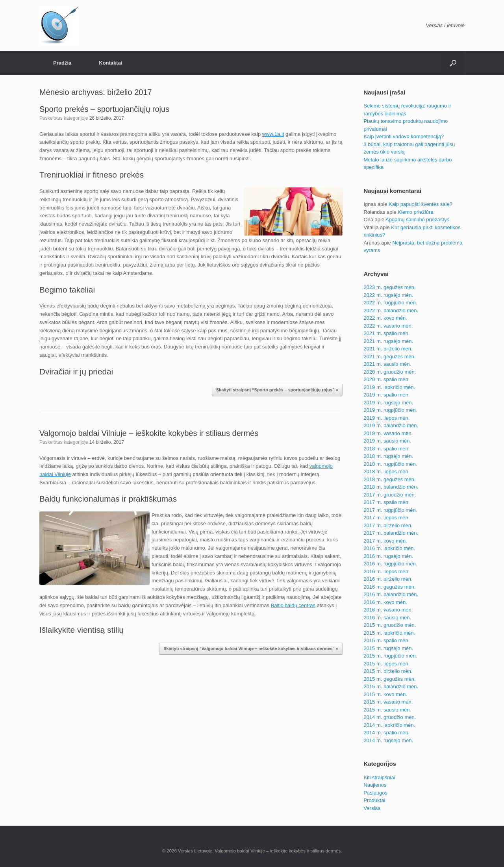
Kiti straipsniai (379, 777)
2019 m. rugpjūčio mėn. (390, 410)
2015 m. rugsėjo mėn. (388, 648)
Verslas (372, 808)
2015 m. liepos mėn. (386, 664)
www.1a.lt (273, 134)
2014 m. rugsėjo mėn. (388, 740)
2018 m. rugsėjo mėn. (388, 456)
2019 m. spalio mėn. (386, 395)
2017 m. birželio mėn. (388, 525)
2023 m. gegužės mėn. (389, 287)
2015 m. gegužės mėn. (389, 679)
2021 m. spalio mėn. (386, 333)
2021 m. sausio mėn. (387, 364)
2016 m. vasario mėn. (388, 610)
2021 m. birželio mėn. (388, 349)
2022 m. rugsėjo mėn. (388, 295)
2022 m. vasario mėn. (388, 326)
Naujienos (375, 785)
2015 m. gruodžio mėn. (390, 625)
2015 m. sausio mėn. (387, 710)
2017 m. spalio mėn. (386, 502)
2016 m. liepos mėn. (386, 572)
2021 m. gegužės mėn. (389, 357)
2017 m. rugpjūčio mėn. (390, 510)
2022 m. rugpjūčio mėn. (390, 303)
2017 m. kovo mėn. (385, 541)
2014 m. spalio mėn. (386, 733)
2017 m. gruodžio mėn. (390, 495)
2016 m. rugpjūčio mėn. (390, 564)
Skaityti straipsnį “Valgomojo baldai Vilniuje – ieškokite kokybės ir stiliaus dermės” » (251, 648)
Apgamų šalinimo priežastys (417, 220)
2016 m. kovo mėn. (385, 602)
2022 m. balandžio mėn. (391, 310)
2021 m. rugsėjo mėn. (388, 341)
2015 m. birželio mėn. (388, 671)
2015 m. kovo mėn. (385, 694)
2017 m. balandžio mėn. (391, 533)
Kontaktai (110, 63)
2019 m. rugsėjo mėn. (388, 403)
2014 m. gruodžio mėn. (390, 717)
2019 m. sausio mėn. (387, 441)
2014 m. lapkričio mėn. (389, 725)
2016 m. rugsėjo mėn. (388, 556)
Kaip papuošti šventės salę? (421, 204)
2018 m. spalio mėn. (386, 449)
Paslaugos (375, 793)
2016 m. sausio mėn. (387, 618)
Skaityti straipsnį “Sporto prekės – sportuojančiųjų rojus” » (277, 390)
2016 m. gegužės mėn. (389, 587)
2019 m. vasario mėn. (388, 433)
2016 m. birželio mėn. (388, 579)
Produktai (374, 800)
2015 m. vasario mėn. (388, 702)
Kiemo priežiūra (415, 212)
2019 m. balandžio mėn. (391, 425)
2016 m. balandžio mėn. (391, 594)
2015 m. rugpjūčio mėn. (390, 656)
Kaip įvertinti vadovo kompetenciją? (404, 136)
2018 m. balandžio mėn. (391, 487)
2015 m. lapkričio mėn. (389, 633)
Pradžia (62, 63)
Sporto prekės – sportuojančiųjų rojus (104, 109)
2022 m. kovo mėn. (385, 318)
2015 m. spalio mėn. (386, 640)
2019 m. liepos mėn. (386, 418)
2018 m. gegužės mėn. (389, 479)
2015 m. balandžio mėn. (391, 686)
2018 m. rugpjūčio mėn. (390, 464)
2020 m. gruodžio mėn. (390, 372)
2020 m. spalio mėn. (386, 379)
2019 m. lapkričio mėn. (389, 387)
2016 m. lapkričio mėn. (389, 548)
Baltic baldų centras (293, 605)
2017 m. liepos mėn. (386, 518)
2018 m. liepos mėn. (386, 471)
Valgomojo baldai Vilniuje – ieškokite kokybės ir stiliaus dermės (149, 433)
